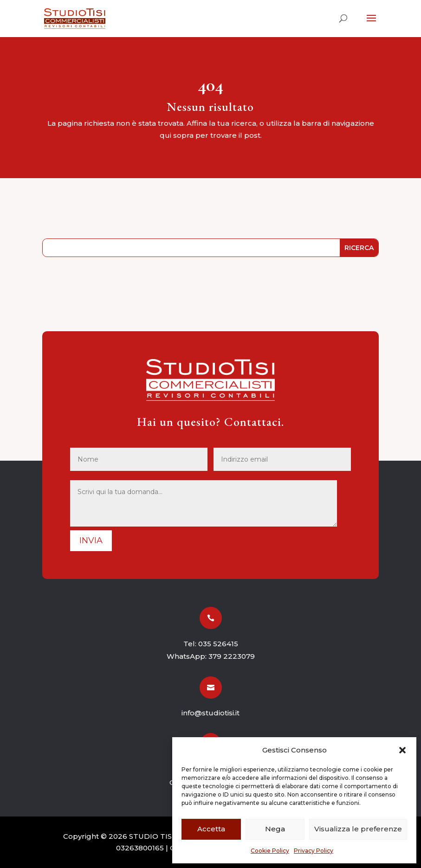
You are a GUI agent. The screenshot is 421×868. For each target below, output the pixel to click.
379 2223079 (232, 656)
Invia (91, 540)
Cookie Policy (270, 851)
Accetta (211, 829)
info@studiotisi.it (210, 713)
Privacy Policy (314, 851)
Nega (275, 829)
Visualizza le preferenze (358, 829)
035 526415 (218, 644)
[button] (402, 750)
